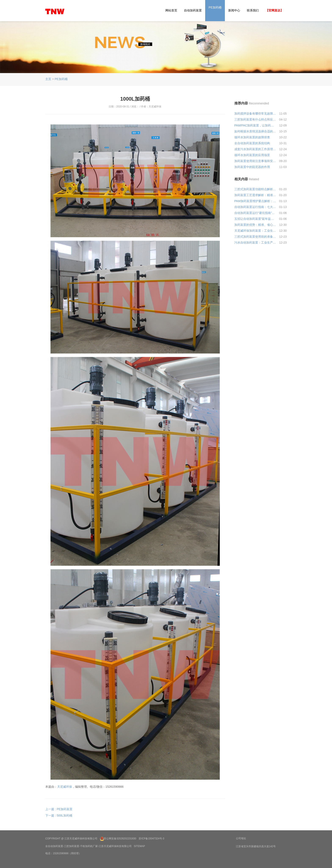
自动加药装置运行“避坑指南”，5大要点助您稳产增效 (255, 213)
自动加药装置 (193, 10)
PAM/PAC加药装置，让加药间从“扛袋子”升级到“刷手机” (255, 125)
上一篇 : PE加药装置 (59, 809)
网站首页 (171, 10)
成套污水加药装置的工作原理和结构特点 (255, 149)
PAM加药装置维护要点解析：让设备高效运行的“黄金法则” (255, 201)
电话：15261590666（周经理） (63, 853)
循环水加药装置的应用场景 (252, 155)
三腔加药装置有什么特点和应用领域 (255, 119)
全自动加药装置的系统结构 (252, 143)
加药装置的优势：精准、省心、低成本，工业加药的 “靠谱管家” (255, 225)
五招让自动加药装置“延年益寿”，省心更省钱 (255, 219)
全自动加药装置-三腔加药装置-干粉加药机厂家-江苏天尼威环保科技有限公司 (89, 846)
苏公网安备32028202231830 (120, 839)
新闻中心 (234, 10)
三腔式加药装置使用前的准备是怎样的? (255, 237)
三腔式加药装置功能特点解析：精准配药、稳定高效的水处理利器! (255, 189)
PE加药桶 (215, 7)
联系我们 (253, 10)
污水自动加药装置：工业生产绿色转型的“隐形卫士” (255, 243)
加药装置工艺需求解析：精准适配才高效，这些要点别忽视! (255, 195)
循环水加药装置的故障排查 (252, 137)
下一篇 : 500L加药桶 (59, 815)
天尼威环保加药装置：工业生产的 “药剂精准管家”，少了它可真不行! (255, 231)
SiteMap (139, 846)
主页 (48, 79)
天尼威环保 (65, 787)
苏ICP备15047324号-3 (151, 839)
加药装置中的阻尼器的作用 (252, 167)
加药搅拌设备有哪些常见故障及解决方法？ (255, 114)
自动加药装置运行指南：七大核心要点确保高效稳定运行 (255, 207)
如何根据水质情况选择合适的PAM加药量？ (255, 131)
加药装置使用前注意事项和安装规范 (255, 161)
